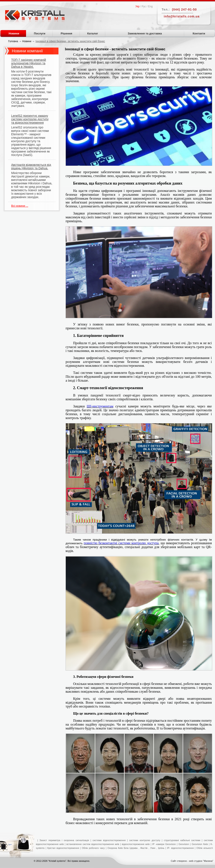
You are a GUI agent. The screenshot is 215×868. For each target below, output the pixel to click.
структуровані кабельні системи (182, 840)
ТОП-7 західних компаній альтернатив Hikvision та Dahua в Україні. (29, 63)
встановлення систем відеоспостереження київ (92, 844)
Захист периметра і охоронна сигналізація (64, 840)
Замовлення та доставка (145, 33)
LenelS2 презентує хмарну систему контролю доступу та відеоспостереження (30, 119)
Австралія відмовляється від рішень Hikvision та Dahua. (31, 167)
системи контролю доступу (145, 840)
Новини (14, 33)
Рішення (66, 33)
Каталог (93, 33)
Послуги (40, 33)
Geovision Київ (200, 844)
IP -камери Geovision (164, 844)
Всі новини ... (20, 206)
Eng (150, 6)
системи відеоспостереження (109, 840)
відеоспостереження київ (135, 844)
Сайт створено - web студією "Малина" (192, 861)
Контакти (199, 33)
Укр (137, 6)
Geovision (184, 844)
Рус (144, 6)
